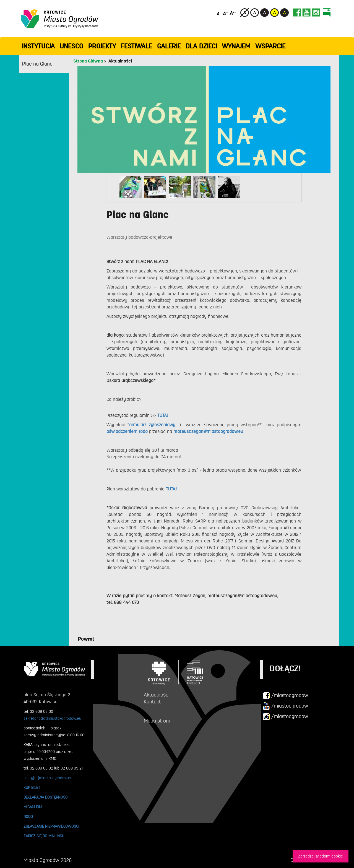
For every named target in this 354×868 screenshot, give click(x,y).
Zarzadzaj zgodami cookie (321, 856)
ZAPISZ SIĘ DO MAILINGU (44, 836)
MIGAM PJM (33, 807)
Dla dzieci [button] (201, 46)
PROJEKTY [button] (102, 46)
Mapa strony (158, 721)
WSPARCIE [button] (270, 46)
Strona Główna (88, 61)
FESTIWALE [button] (136, 46)
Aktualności (120, 61)
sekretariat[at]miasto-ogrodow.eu (52, 718)
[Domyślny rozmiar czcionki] (219, 13)
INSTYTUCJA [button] (38, 46)
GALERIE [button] (169, 46)
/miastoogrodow (285, 696)
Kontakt (152, 702)
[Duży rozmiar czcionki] (233, 13)
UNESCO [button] (71, 46)
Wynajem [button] (236, 46)
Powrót (86, 639)
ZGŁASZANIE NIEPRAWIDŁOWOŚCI (51, 826)
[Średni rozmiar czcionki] (225, 13)
